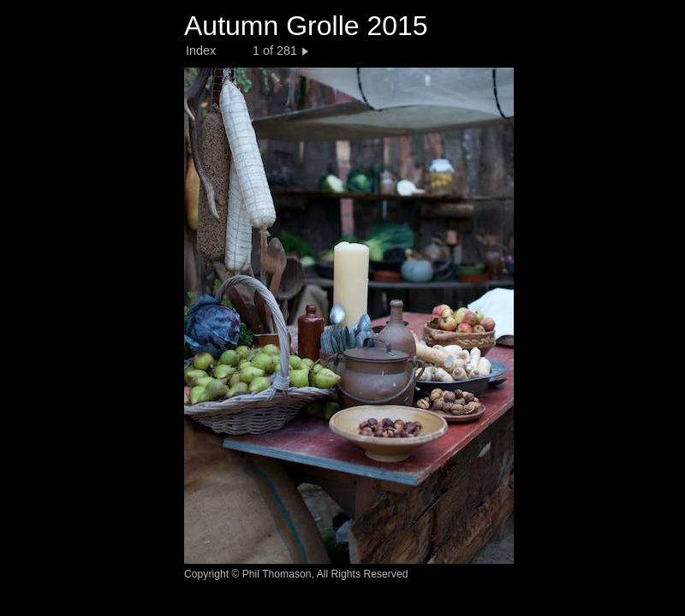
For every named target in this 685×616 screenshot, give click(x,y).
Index (201, 50)
